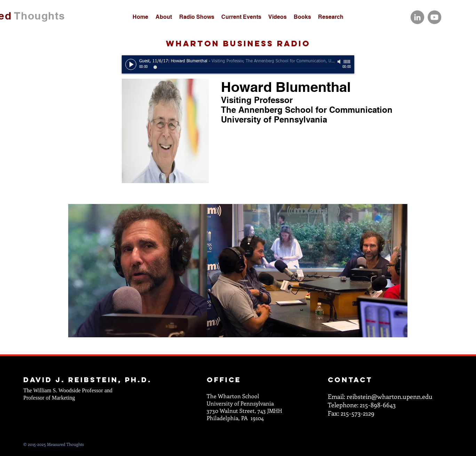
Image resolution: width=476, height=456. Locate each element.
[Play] (131, 64)
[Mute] (340, 62)
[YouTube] (434, 17)
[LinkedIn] (417, 17)
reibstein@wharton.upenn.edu (390, 396)
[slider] (347, 62)
